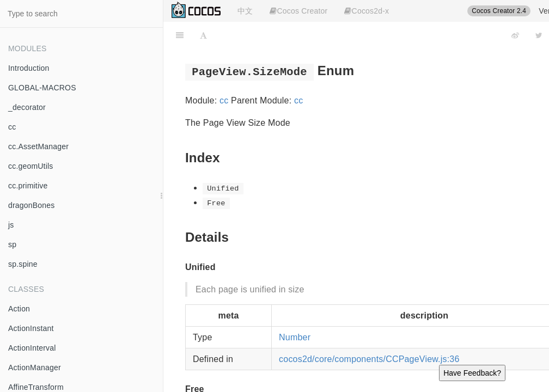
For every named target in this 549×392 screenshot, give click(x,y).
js (11, 225)
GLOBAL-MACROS (42, 88)
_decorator (27, 107)
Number (295, 337)
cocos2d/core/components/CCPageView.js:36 (369, 359)
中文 (245, 11)
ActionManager (35, 367)
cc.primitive (28, 186)
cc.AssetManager (38, 146)
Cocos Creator (298, 11)
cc (12, 127)
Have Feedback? (472, 373)
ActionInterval (32, 348)
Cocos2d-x (367, 11)
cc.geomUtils (31, 166)
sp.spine (23, 264)
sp (12, 244)
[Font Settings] (203, 35)
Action (19, 309)
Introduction (29, 68)
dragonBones (32, 205)
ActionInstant (31, 328)
